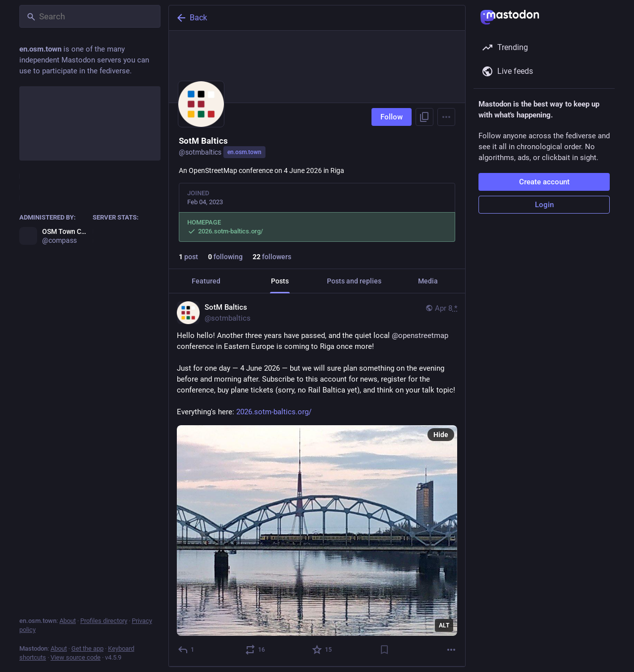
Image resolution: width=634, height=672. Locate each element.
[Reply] (186, 650)
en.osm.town (244, 152)
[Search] (90, 16)
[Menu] (446, 117)
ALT (444, 625)
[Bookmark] (384, 650)
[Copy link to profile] (424, 117)
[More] (451, 650)
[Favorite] (322, 650)
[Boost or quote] (256, 650)
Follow (392, 117)
